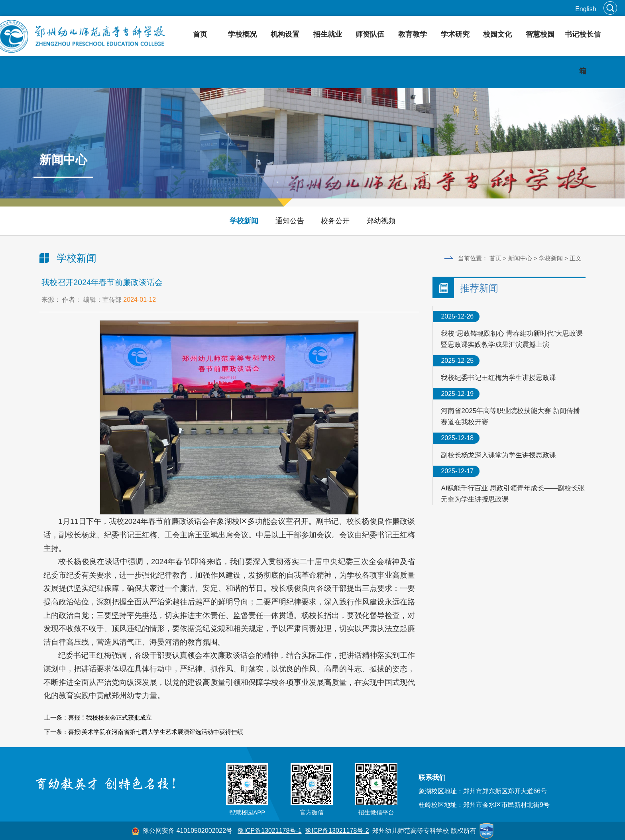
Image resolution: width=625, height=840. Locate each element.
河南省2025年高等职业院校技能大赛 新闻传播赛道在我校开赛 (510, 416)
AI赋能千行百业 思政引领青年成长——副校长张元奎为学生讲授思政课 (513, 494)
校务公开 (335, 221)
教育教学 (413, 34)
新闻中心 (520, 258)
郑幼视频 (381, 221)
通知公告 (290, 221)
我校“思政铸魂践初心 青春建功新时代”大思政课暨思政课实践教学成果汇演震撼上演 (512, 339)
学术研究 (455, 34)
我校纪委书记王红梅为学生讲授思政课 (498, 378)
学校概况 (242, 34)
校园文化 (497, 34)
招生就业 (328, 34)
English (586, 9)
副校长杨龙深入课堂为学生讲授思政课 (498, 455)
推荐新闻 (479, 288)
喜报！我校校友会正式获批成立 (110, 717)
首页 (200, 34)
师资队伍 (370, 34)
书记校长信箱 (583, 53)
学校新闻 (244, 221)
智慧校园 (540, 34)
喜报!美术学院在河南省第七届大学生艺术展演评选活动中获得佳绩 (156, 732)
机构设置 (285, 34)
